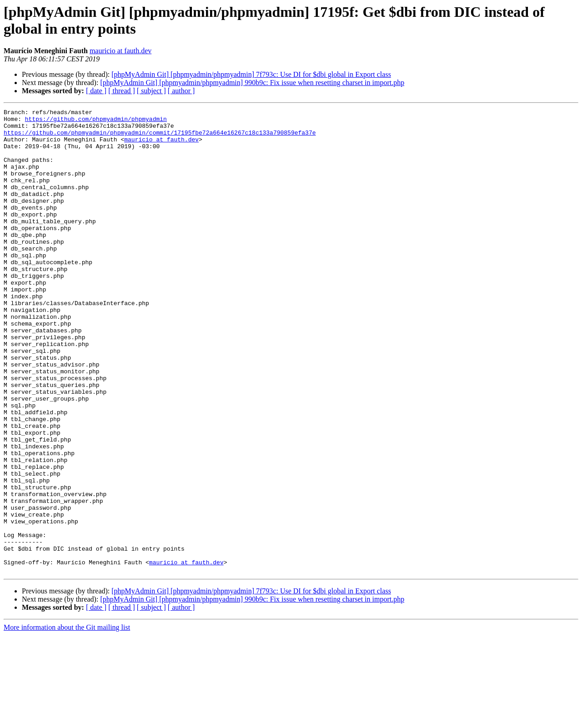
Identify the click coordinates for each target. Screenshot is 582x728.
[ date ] (96, 91)
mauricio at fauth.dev (120, 51)
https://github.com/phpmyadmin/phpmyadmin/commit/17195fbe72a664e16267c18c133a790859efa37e (160, 138)
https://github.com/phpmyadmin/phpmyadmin (96, 121)
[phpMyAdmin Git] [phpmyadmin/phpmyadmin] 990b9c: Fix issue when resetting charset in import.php (252, 83)
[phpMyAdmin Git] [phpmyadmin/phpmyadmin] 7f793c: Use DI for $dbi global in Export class (251, 74)
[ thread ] (122, 91)
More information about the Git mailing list (67, 720)
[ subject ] (151, 91)
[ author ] (181, 91)
